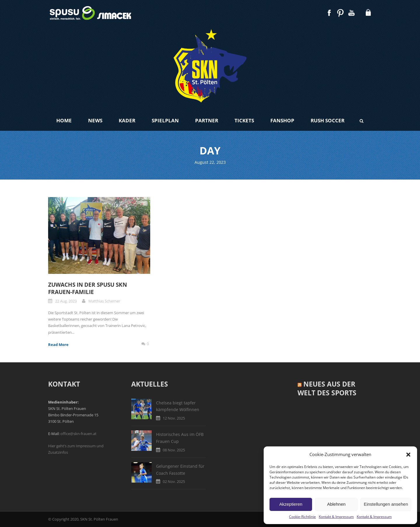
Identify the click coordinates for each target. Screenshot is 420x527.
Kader (127, 120)
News (95, 120)
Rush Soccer (328, 120)
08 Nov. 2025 (174, 450)
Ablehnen (336, 504)
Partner (207, 120)
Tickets (244, 120)
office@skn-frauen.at (78, 434)
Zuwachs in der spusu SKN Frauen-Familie (87, 288)
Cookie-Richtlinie (302, 517)
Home (64, 120)
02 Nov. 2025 (174, 481)
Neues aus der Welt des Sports (327, 388)
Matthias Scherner (104, 301)
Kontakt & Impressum (336, 517)
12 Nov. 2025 (174, 418)
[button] (408, 455)
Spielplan (165, 120)
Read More (58, 345)
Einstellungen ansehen (386, 504)
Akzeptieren (291, 504)
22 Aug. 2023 (66, 301)
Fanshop (282, 120)
